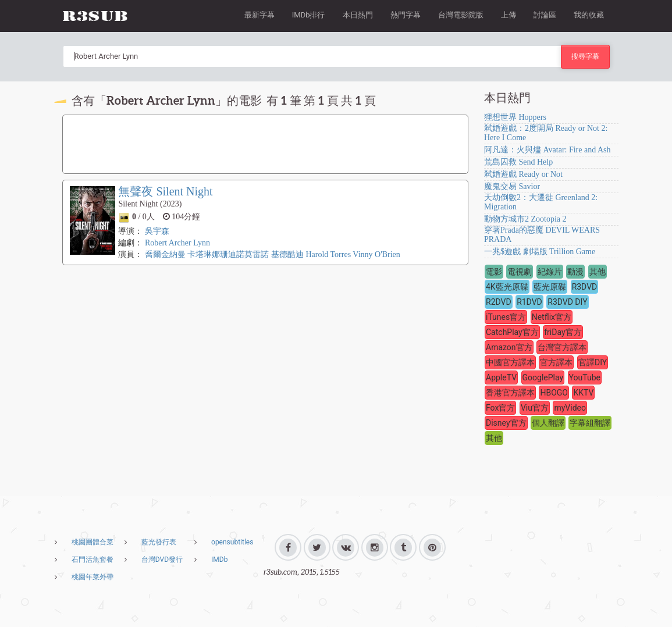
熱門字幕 (406, 15)
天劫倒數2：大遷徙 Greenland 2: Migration (541, 202)
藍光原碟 (550, 287)
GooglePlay (543, 377)
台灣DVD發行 (162, 560)
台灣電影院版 (461, 15)
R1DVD (529, 302)
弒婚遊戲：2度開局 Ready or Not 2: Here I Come (546, 133)
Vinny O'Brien (376, 254)
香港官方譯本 (510, 393)
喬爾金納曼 (165, 254)
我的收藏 (589, 15)
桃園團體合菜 (93, 542)
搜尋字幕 (585, 56)
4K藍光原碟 (507, 287)
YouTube (585, 377)
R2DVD (499, 302)
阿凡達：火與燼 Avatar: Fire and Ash (547, 150)
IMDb (219, 560)
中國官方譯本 (510, 362)
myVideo (570, 408)
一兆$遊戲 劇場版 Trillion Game (540, 252)
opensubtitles (232, 542)
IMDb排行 (309, 15)
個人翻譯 (548, 423)
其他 (598, 272)
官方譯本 (556, 362)
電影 (494, 272)
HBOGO (554, 393)
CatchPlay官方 (512, 332)
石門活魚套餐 (93, 560)
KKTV (583, 393)
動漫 (575, 272)
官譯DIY (593, 362)
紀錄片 (550, 272)
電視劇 (520, 272)
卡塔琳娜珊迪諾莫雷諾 (228, 254)
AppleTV (501, 377)
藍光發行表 (159, 542)
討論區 (545, 15)
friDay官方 (563, 332)
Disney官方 (506, 423)
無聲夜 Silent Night (165, 191)
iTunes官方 (506, 317)
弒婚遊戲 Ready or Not (523, 174)
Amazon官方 (509, 347)
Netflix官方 (552, 317)
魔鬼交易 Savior (512, 186)
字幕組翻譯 (590, 423)
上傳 (509, 15)
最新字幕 (259, 15)
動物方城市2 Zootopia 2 (525, 219)
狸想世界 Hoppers (515, 117)
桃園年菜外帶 (93, 577)
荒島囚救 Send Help (518, 162)
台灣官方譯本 (562, 347)
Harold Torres (328, 254)
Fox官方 (500, 408)
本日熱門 (358, 15)
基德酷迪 (287, 254)
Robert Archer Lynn (177, 243)
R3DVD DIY (567, 302)
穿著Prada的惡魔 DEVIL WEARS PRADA (542, 235)
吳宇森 (157, 231)
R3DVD (585, 287)
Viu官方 (535, 408)
